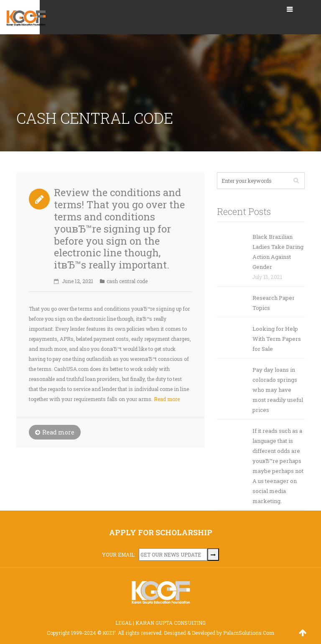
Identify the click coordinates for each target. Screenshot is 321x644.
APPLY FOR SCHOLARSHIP (161, 532)
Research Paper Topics (274, 303)
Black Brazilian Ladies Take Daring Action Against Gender (278, 252)
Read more (167, 399)
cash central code (127, 281)
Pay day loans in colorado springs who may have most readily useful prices (278, 390)
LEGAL (124, 623)
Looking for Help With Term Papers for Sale (277, 339)
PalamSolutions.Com (249, 633)
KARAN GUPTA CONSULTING (171, 623)
